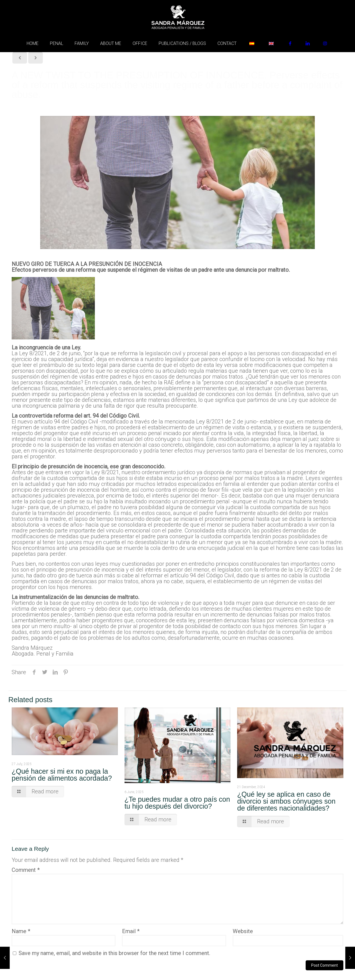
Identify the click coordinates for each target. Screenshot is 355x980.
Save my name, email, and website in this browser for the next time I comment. (114, 953)
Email (131, 931)
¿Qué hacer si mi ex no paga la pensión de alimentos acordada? (62, 775)
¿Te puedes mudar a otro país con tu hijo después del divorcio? (177, 803)
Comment (26, 870)
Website (243, 931)
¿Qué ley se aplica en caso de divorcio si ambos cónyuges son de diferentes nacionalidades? (286, 801)
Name (21, 931)
